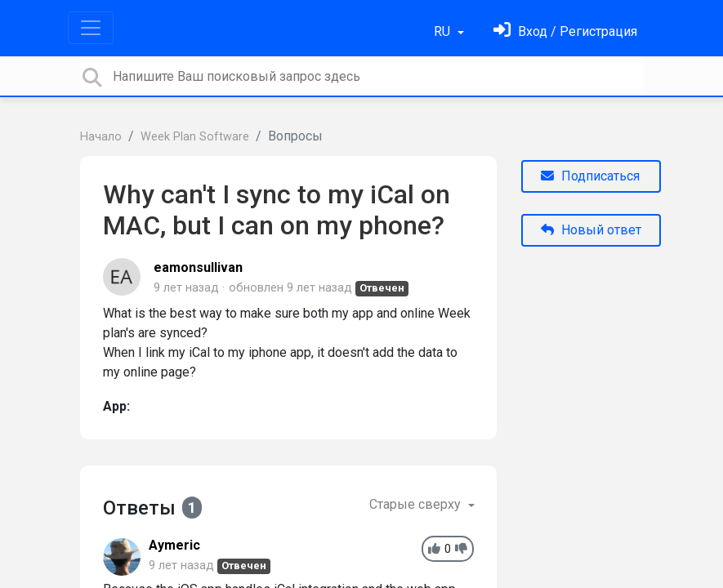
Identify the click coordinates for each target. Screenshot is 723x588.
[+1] (434, 549)
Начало (101, 137)
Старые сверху (417, 504)
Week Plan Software (195, 137)
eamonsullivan (198, 267)
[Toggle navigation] (91, 28)
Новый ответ (591, 230)
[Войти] (565, 31)
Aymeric (174, 545)
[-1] (461, 549)
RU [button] (444, 31)
